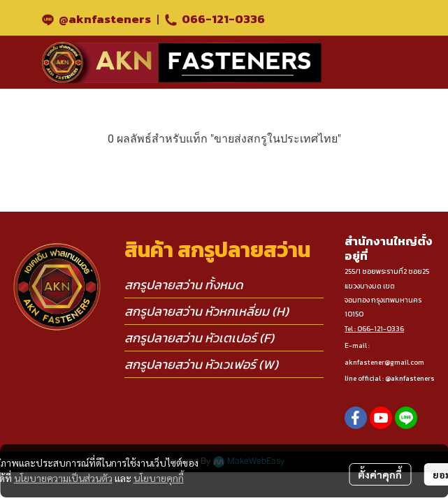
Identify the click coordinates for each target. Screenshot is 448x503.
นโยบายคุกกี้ (159, 478)
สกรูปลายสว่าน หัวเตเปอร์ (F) (199, 338)
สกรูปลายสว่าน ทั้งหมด (184, 285)
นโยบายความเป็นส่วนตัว (63, 478)
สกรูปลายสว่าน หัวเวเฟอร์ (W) (201, 364)
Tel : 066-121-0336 (374, 329)
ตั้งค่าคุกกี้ (380, 474)
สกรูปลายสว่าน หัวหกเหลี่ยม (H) (207, 311)
